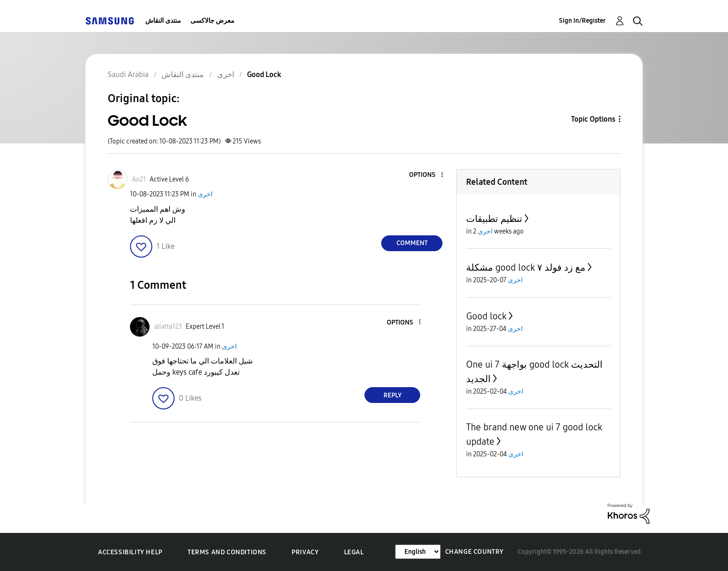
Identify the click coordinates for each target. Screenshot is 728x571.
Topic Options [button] (593, 119)
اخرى (205, 194)
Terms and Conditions (227, 552)
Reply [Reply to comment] (393, 395)
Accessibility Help (130, 552)
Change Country (474, 552)
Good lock (486, 316)
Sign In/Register (582, 21)
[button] (427, 175)
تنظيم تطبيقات (494, 219)
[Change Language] (418, 552)
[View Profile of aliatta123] (168, 327)
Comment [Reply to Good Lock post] (412, 243)
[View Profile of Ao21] (139, 179)
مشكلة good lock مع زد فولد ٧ (526, 267)
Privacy (305, 552)
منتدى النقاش (163, 21)
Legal (354, 552)
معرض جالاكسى (212, 21)
